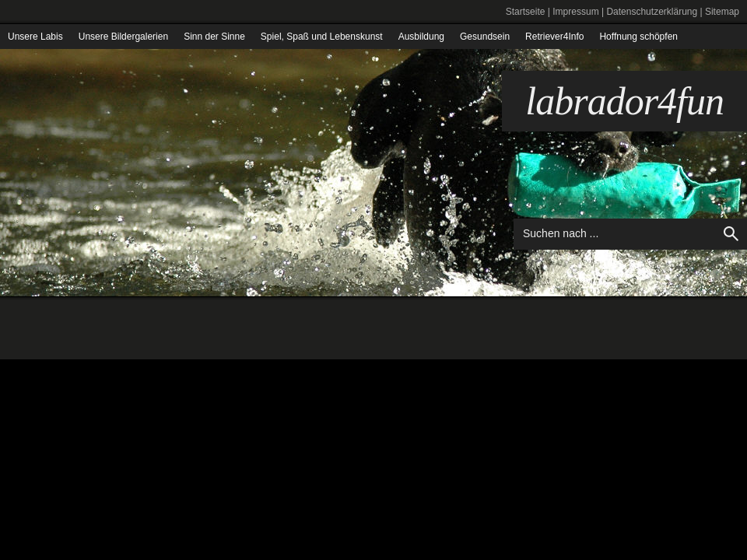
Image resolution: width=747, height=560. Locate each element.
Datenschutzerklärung (652, 12)
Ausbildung (421, 37)
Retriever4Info (554, 37)
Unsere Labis (35, 37)
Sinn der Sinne (214, 37)
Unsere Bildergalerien (123, 37)
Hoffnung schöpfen (638, 37)
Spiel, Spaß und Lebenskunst (322, 37)
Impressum (575, 12)
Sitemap (722, 12)
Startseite (526, 12)
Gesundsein (485, 37)
